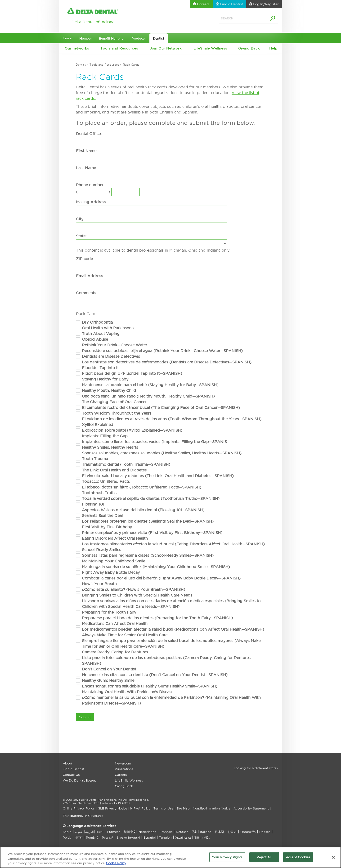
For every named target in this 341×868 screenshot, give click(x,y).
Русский (108, 837)
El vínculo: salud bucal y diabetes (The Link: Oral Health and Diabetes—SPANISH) (158, 476)
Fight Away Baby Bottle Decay (111, 572)
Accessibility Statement (251, 808)
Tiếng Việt (202, 837)
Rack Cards (131, 65)
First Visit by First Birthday (107, 527)
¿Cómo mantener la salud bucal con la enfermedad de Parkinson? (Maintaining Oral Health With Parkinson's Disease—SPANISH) (171, 700)
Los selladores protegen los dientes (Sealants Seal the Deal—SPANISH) (148, 521)
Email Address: (90, 276)
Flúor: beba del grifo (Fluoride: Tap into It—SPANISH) (132, 373)
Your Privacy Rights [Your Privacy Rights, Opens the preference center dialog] (227, 859)
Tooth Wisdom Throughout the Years (117, 413)
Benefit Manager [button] (112, 38)
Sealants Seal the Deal (102, 515)
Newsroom (123, 763)
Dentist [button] (159, 38)
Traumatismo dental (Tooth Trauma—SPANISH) (126, 464)
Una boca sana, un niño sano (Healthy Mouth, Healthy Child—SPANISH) (148, 396)
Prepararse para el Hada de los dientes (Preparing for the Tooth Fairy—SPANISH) (157, 618)
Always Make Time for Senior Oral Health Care (125, 635)
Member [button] (86, 38)
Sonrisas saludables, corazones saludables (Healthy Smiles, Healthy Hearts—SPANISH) (162, 453)
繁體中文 (130, 832)
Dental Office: (89, 134)
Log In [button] (264, 4)
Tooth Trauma (95, 459)
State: (81, 236)
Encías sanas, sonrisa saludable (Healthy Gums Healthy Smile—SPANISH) (150, 686)
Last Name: (86, 168)
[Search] (238, 18)
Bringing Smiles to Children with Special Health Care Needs (137, 595)
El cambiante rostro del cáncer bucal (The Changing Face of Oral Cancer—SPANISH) (161, 407)
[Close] (333, 859)
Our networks (77, 48)
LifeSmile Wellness (210, 48)
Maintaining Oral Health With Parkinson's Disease (128, 692)
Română (92, 837)
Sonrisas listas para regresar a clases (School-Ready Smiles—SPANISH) (148, 555)
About (67, 763)
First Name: (87, 151)
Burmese (114, 832)
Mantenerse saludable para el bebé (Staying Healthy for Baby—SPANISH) (150, 385)
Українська (183, 837)
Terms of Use (163, 808)
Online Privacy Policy (79, 808)
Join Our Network (166, 48)
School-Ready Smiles (101, 550)
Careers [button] (201, 4)
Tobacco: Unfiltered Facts (106, 481)
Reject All (264, 859)
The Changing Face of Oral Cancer (114, 402)
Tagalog (165, 837)
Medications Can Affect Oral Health (115, 624)
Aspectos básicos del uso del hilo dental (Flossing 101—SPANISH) (143, 510)
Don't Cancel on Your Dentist (109, 669)
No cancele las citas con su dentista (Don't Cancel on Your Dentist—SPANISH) (155, 675)
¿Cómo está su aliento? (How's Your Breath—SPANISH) (134, 589)
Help (273, 48)
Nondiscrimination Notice (212, 808)
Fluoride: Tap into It (100, 368)
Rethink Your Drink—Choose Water (114, 345)
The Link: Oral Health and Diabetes (114, 470)
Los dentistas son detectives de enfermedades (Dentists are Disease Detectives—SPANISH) (167, 362)
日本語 (219, 832)
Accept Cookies (298, 859)
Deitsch (265, 832)
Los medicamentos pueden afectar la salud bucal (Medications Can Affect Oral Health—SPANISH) (173, 629)
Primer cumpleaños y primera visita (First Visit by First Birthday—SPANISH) (152, 533)
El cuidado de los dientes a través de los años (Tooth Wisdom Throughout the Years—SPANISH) (172, 419)
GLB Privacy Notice (112, 808)
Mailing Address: (92, 202)
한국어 (232, 832)
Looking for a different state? (256, 768)
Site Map (183, 808)
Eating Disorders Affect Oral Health (115, 538)
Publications (124, 769)
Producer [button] (139, 38)
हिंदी (194, 832)
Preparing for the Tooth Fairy (109, 612)
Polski (67, 837)
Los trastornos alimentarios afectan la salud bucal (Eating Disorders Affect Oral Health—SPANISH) (173, 544)
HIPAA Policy (140, 808)
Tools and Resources (119, 48)
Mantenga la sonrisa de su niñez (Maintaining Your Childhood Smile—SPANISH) (156, 567)
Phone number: (90, 185)
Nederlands (147, 832)
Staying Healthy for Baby (105, 379)
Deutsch (182, 832)
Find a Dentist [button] (229, 4)
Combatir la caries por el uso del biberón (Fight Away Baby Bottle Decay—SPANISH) (161, 578)
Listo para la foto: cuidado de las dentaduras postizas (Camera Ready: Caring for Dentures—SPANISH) (168, 660)
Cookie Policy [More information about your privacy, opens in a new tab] (116, 865)
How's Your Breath (99, 584)
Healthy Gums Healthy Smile (108, 680)
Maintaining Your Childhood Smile (114, 561)
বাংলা (100, 832)
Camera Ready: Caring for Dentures (115, 652)
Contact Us (71, 775)
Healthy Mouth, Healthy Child (109, 390)
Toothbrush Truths (99, 493)
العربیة (90, 832)
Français (166, 832)
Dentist (81, 65)
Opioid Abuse (95, 339)
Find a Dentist (73, 769)
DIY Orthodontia (97, 322)
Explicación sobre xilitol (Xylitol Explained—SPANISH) (132, 430)
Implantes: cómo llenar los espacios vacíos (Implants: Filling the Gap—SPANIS (154, 442)
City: (80, 219)
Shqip (67, 832)
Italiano (206, 832)
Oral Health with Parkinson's (108, 328)
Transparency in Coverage (83, 816)
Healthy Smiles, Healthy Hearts (110, 447)
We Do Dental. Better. (79, 780)
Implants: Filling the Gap (105, 436)
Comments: (87, 293)
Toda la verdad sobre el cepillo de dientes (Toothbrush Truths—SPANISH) (151, 498)
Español (150, 837)
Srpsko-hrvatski (128, 837)
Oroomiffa (248, 832)
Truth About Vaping (101, 334)
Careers (121, 775)
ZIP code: (85, 259)
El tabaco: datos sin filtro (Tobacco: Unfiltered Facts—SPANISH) (142, 487)
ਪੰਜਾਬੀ (79, 837)
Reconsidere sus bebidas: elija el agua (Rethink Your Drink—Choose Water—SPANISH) (162, 351)
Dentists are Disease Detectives (111, 356)
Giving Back (249, 48)
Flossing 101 (93, 504)
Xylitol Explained (98, 425)
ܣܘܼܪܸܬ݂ (79, 832)
